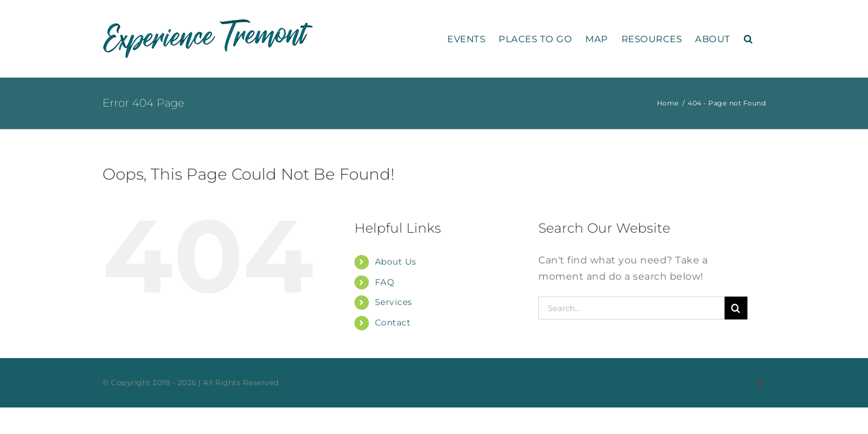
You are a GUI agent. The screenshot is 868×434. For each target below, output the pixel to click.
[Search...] (631, 308)
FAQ (385, 282)
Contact (393, 322)
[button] (762, 39)
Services (394, 302)
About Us (396, 262)
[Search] (736, 308)
